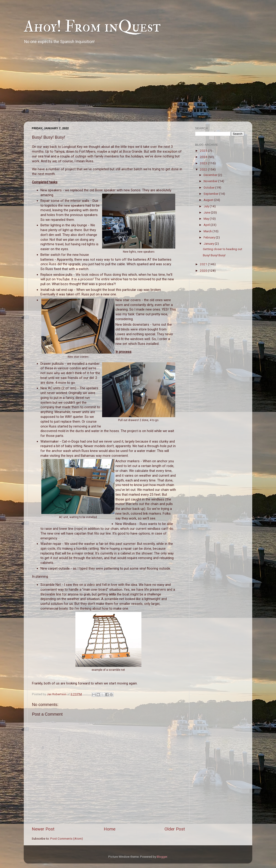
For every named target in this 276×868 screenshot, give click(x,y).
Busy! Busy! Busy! (214, 255)
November (211, 181)
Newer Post (43, 829)
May (207, 219)
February (210, 237)
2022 (204, 169)
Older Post (175, 829)
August (209, 200)
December (211, 175)
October (209, 187)
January (209, 243)
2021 (204, 264)
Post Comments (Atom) (67, 838)
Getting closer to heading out (223, 249)
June (207, 212)
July (207, 206)
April (207, 225)
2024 (204, 157)
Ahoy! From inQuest (92, 27)
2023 (204, 163)
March (208, 231)
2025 (204, 151)
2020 (204, 270)
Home (110, 829)
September (211, 194)
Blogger (162, 857)
